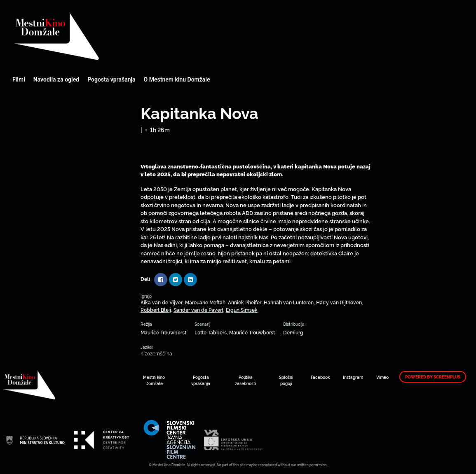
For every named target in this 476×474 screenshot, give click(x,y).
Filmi (19, 79)
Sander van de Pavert (198, 309)
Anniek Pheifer (245, 302)
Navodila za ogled (56, 79)
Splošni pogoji (286, 380)
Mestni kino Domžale (101, 36)
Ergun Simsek (242, 309)
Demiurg (293, 332)
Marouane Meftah (205, 302)
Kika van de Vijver (162, 302)
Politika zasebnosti (245, 380)
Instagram (353, 377)
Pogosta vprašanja (111, 79)
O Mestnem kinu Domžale (177, 79)
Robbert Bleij (156, 309)
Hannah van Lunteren (289, 302)
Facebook (320, 377)
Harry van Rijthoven (339, 302)
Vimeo (382, 377)
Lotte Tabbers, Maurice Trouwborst (235, 332)
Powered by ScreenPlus (433, 377)
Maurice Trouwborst (163, 332)
